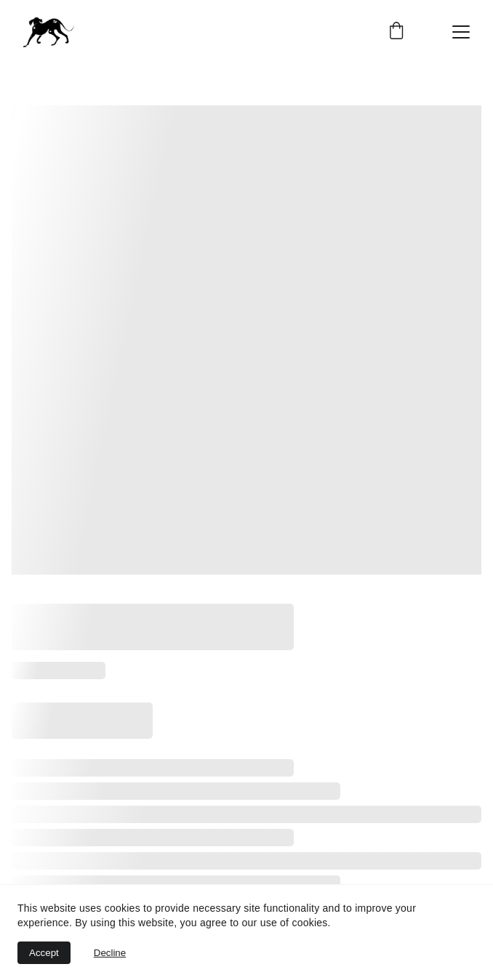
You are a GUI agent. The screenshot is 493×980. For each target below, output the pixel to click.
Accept (44, 953)
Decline (110, 953)
